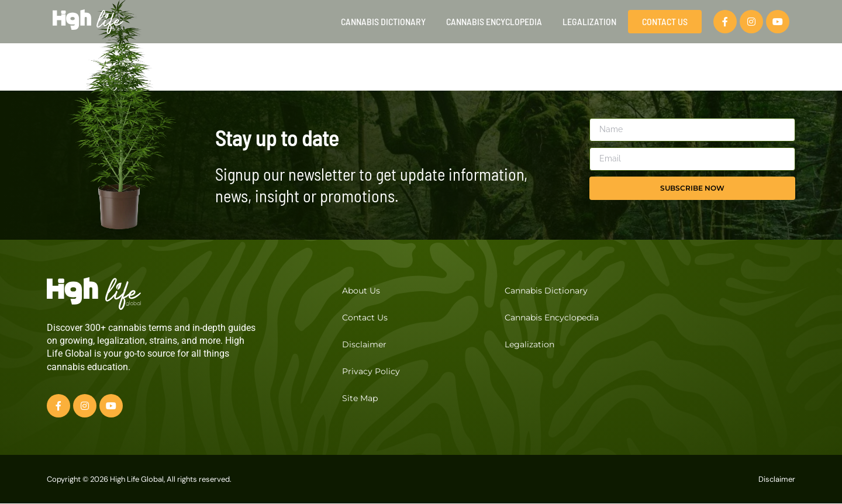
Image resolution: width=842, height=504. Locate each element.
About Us (361, 291)
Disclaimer (364, 344)
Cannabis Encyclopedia (494, 21)
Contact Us (365, 317)
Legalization (589, 21)
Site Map (360, 398)
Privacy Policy (371, 371)
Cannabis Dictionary (383, 21)
